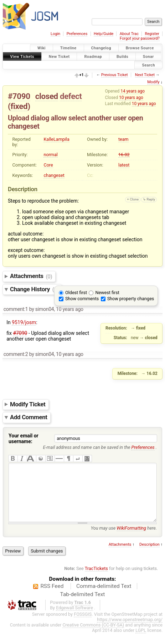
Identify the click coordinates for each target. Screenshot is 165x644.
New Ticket (59, 56)
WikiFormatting (131, 539)
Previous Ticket (115, 75)
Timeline (68, 48)
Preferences (77, 34)
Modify (153, 82)
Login (55, 34)
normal (50, 155)
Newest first (107, 293)
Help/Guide (104, 34)
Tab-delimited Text (83, 605)
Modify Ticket (28, 404)
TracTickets (96, 579)
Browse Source (140, 48)
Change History (34, 289)
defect (71, 96)
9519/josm (24, 322)
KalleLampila (56, 139)
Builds (122, 56)
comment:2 (16, 354)
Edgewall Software (74, 618)
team (123, 139)
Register (152, 34)
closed (47, 96)
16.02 (124, 155)
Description (149, 555)
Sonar (148, 56)
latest (124, 165)
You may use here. (124, 539)
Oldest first (76, 293)
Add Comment (29, 417)
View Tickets (22, 56)
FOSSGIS (83, 625)
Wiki (42, 48)
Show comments (82, 299)
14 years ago (133, 91)
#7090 (19, 96)
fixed (19, 106)
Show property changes (131, 299)
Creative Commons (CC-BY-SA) (93, 636)
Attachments (31, 276)
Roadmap (93, 56)
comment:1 (16, 309)
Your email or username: (24, 439)
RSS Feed (52, 597)
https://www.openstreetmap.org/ (130, 630)
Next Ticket (145, 75)
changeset (54, 175)
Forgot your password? (140, 38)
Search (148, 65)
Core (48, 165)
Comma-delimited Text (104, 597)
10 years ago (131, 98)
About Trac (129, 34)
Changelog (101, 48)
